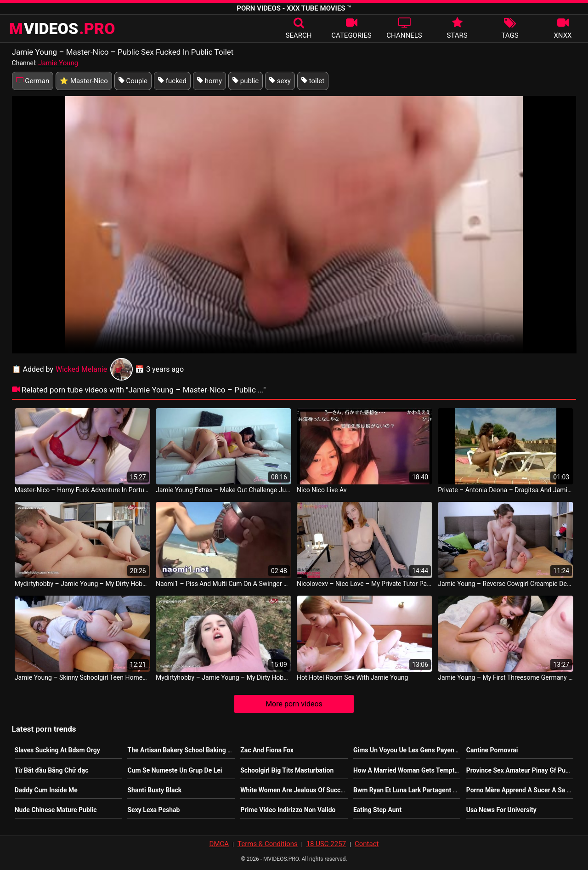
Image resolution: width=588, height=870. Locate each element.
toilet (313, 81)
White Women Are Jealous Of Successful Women (311, 790)
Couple (133, 81)
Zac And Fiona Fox (267, 750)
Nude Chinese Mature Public (56, 810)
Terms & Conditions (268, 844)
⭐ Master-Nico (84, 81)
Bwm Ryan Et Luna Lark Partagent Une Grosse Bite (426, 790)
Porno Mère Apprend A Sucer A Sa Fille (523, 790)
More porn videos (294, 704)
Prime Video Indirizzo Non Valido (288, 810)
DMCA (219, 844)
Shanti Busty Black (154, 790)
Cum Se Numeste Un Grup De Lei (175, 770)
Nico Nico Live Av (322, 490)
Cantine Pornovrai (492, 750)
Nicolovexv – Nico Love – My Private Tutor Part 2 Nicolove (365, 584)
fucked (172, 81)
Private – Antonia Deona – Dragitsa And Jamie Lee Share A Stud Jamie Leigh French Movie (506, 490)
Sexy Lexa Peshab (153, 810)
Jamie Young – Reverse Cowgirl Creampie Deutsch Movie (506, 584)
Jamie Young (58, 63)
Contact (367, 844)
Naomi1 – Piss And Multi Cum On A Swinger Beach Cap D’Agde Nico (223, 584)
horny (209, 81)
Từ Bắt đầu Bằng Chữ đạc (52, 770)
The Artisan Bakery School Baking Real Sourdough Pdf (206, 750)
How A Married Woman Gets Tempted (407, 770)
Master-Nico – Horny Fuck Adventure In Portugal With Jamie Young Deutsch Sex (82, 490)
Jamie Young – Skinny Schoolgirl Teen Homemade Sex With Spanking (82, 677)
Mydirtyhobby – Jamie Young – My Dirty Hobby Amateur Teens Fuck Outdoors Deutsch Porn (223, 677)
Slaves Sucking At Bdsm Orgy (57, 750)
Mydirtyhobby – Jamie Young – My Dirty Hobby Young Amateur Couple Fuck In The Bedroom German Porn (82, 584)
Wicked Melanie (94, 369)
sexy (280, 81)
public (246, 81)
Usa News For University (501, 810)
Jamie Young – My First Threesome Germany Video (506, 677)
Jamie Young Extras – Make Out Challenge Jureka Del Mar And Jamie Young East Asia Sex (223, 490)
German (33, 81)
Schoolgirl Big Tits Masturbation (287, 770)
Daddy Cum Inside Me (46, 790)
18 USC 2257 (326, 844)
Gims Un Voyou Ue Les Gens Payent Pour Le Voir (423, 750)
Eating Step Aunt (377, 810)
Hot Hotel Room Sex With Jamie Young (352, 677)
